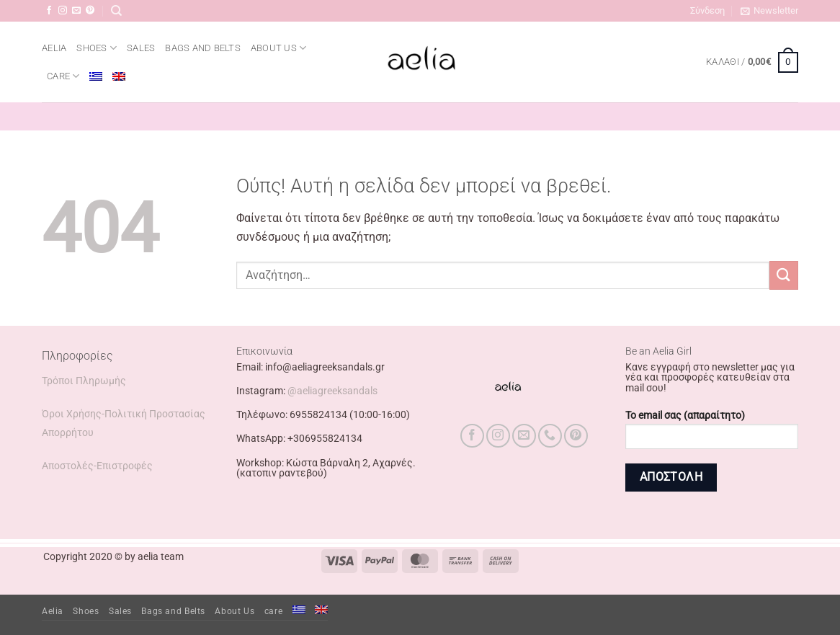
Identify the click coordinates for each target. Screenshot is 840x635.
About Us (279, 48)
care (63, 76)
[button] (707, 11)
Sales (141, 48)
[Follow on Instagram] (63, 11)
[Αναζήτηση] (116, 11)
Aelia (54, 48)
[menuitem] (96, 76)
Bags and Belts (203, 48)
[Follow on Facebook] (49, 11)
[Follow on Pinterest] (90, 11)
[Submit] (784, 275)
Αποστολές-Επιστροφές (97, 466)
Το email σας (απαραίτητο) (712, 434)
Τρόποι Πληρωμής (84, 381)
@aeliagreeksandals (332, 391)
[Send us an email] (76, 11)
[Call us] (550, 436)
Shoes (97, 48)
